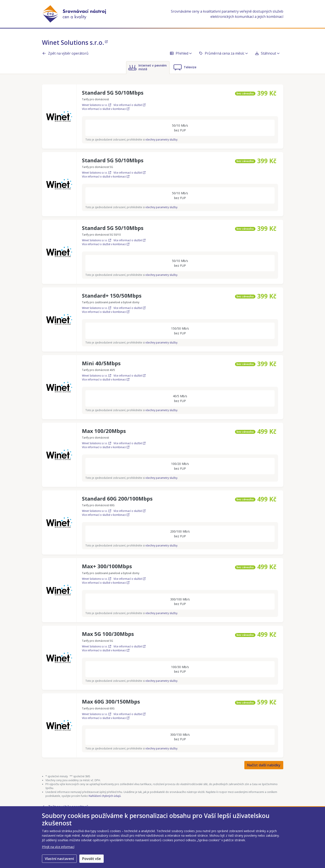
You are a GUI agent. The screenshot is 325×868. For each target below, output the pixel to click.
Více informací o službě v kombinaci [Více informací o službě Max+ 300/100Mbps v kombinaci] (106, 583)
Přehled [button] (181, 53)
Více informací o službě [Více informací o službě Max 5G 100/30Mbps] (129, 646)
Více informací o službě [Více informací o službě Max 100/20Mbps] (129, 443)
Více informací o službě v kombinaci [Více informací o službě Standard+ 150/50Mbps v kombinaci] (106, 312)
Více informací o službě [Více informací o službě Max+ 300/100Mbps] (129, 579)
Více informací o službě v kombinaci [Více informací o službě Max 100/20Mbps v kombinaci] (106, 447)
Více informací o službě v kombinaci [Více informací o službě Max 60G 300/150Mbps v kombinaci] (106, 718)
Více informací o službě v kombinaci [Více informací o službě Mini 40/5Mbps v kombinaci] (106, 380)
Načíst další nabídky (264, 765)
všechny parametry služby (161, 140)
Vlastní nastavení (59, 859)
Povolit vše (92, 859)
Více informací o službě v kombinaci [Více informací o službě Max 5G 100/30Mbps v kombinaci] (106, 650)
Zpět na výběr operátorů (65, 53)
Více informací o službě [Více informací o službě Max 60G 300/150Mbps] (129, 714)
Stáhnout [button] (267, 53)
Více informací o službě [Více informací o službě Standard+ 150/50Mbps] (129, 308)
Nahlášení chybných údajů (105, 796)
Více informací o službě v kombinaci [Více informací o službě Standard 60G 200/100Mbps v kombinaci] (106, 515)
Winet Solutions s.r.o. (75, 42)
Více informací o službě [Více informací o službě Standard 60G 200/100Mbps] (129, 511)
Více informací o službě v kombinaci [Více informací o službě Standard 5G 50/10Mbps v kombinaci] (106, 109)
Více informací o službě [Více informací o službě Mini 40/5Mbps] (129, 376)
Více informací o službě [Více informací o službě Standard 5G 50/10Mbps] (129, 105)
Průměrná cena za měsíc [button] (223, 53)
